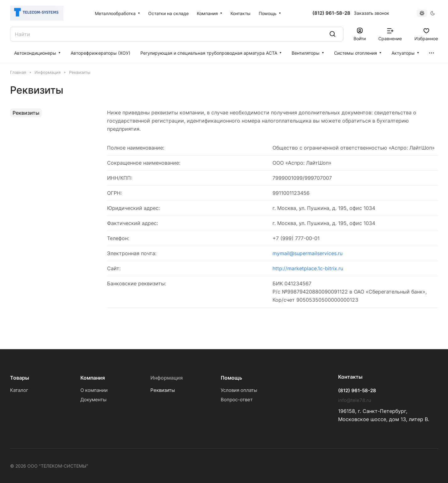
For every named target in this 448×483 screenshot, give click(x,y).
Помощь (231, 378)
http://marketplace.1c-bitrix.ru (308, 268)
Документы (93, 400)
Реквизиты (26, 113)
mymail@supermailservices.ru (308, 253)
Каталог (19, 390)
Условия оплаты (239, 390)
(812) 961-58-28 (331, 13)
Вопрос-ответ (237, 400)
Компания (93, 378)
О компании (94, 390)
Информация (167, 378)
